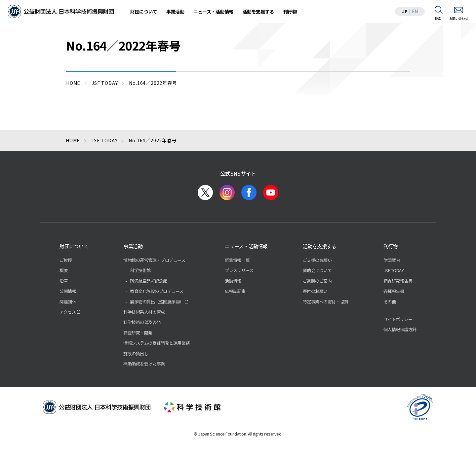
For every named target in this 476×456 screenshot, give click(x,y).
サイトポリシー (398, 319)
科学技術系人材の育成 (144, 312)
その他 (390, 302)
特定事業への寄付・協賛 (326, 302)
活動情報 (233, 281)
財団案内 (392, 260)
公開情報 (68, 291)
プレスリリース (239, 270)
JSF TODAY (394, 270)
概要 (64, 270)
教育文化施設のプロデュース (157, 291)
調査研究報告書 (398, 281)
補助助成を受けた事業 (144, 364)
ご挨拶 (66, 260)
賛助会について (317, 270)
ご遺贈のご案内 (317, 281)
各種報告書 (394, 291)
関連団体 (68, 302)
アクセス (68, 312)
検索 (438, 18)
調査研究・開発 (138, 333)
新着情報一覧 (237, 260)
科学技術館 (140, 270)
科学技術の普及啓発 (142, 322)
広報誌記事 (235, 291)
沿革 (64, 281)
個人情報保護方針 (400, 329)
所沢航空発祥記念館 (149, 281)
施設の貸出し (136, 353)
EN (415, 11)
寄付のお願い (315, 291)
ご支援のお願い (317, 260)
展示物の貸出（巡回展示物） (157, 302)
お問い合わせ (459, 18)
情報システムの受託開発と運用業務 (156, 343)
